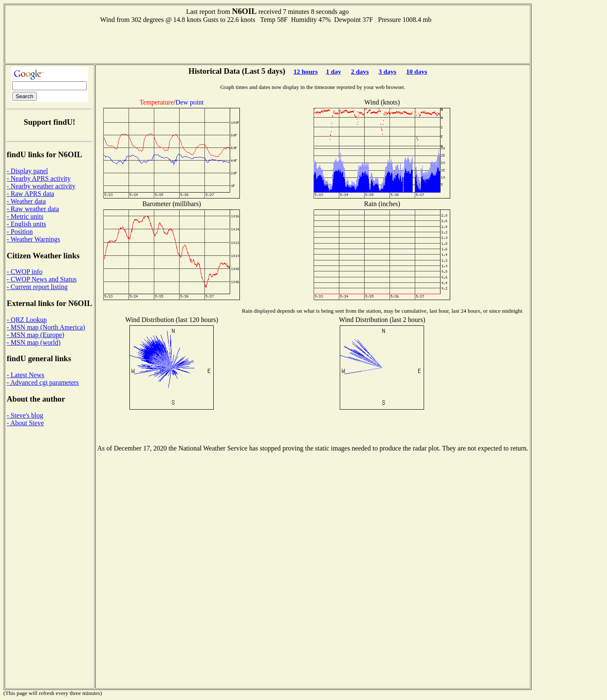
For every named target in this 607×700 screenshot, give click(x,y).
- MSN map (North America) (46, 327)
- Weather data (26, 201)
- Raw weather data (33, 209)
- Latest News (26, 375)
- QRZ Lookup (27, 320)
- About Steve (25, 423)
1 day (333, 71)
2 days (360, 71)
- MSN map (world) (34, 342)
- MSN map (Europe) (35, 335)
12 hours (306, 71)
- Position (20, 232)
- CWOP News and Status (42, 279)
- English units (26, 224)
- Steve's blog (25, 415)
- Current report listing (37, 287)
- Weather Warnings (34, 239)
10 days (417, 71)
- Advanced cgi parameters (43, 382)
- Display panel (27, 171)
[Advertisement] (268, 43)
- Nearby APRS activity (39, 178)
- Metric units (25, 216)
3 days (387, 71)
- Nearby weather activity (41, 186)
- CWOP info (25, 272)
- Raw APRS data (30, 194)
